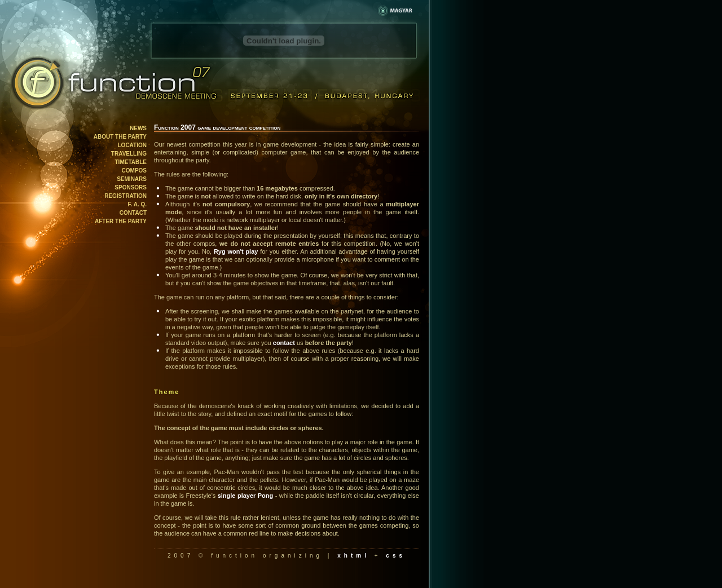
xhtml (353, 556)
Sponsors (131, 187)
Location (132, 145)
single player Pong (246, 496)
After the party (121, 221)
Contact (133, 213)
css (396, 556)
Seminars (132, 179)
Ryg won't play (236, 251)
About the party (120, 137)
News (138, 128)
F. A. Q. (137, 204)
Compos (134, 171)
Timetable (131, 162)
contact (284, 343)
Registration (126, 196)
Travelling (129, 154)
